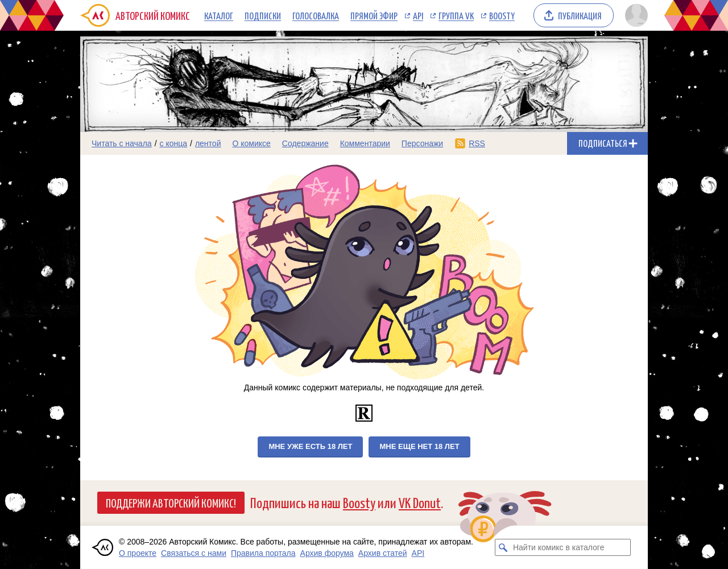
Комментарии (365, 143)
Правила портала (263, 553)
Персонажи (422, 143)
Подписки (263, 15)
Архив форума (327, 553)
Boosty (502, 15)
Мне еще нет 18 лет (419, 446)
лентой (208, 143)
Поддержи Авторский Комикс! (171, 502)
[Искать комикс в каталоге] (503, 547)
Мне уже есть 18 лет (310, 446)
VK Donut (420, 502)
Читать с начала (122, 143)
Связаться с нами (194, 553)
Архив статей (383, 553)
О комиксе (251, 143)
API (418, 15)
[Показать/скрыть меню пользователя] (634, 15)
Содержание (305, 143)
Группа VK (456, 15)
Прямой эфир (374, 15)
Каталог (219, 15)
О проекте (138, 553)
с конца (174, 143)
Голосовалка (316, 15)
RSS (477, 143)
